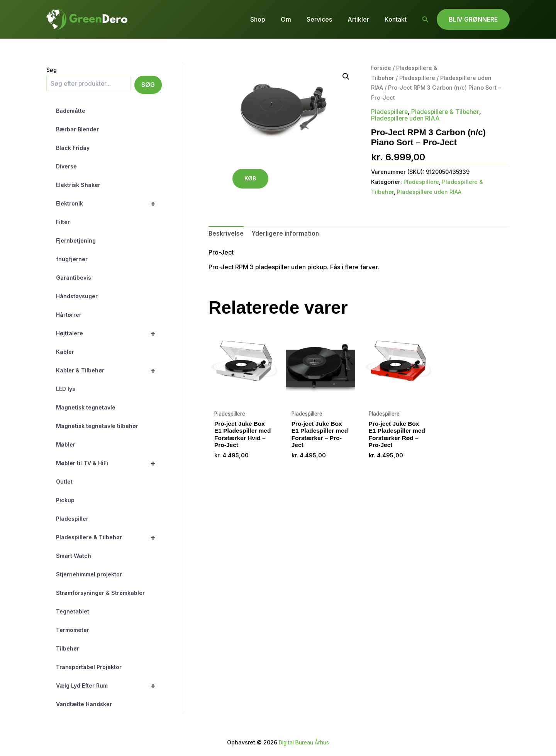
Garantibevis (74, 278)
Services (327, 19)
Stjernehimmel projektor (89, 574)
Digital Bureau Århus (304, 742)
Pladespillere (417, 78)
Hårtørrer (69, 315)
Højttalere (109, 333)
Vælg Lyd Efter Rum (109, 686)
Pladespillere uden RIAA (406, 118)
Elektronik (109, 204)
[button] (425, 20)
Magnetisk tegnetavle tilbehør (97, 426)
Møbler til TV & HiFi (109, 463)
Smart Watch (74, 556)
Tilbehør (68, 648)
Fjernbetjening (76, 240)
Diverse (66, 166)
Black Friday (73, 148)
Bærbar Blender (77, 129)
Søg (52, 70)
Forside (381, 68)
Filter (63, 222)
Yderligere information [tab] (286, 233)
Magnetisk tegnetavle (86, 407)
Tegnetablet (73, 611)
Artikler (363, 19)
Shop (272, 19)
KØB (253, 180)
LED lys (66, 389)
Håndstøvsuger (77, 296)
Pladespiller (72, 519)
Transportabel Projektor (89, 667)
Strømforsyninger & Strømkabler (100, 593)
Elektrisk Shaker (78, 185)
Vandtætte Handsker (84, 704)
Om (297, 19)
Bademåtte (71, 111)
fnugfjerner (72, 259)
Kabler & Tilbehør (109, 370)
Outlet (64, 482)
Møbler (66, 444)
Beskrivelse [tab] (226, 233)
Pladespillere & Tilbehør (109, 537)
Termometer (73, 630)
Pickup (65, 500)
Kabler (65, 352)
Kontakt (397, 19)
